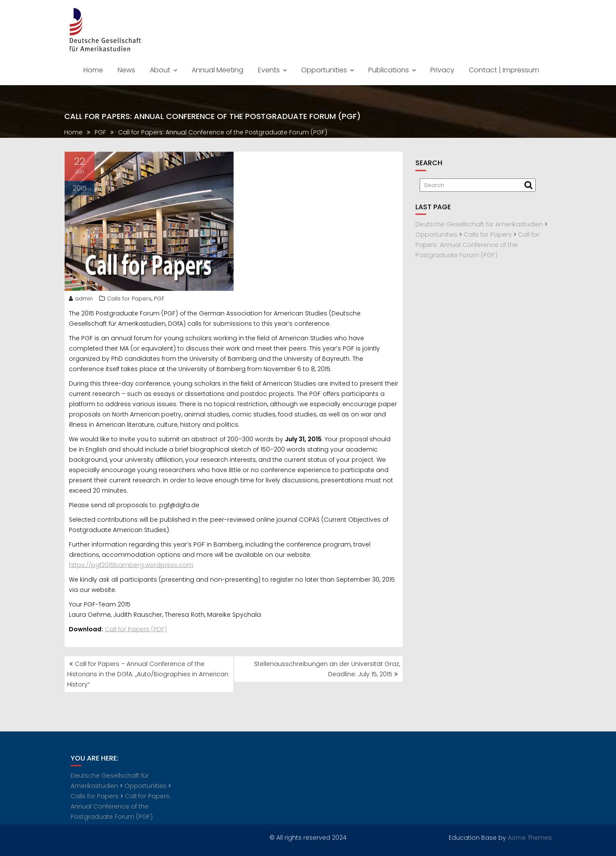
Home (93, 70)
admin (81, 302)
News (126, 70)
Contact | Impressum (504, 70)
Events (269, 70)
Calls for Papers (129, 302)
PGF (159, 302)
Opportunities (324, 70)
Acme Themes (530, 837)
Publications (389, 70)
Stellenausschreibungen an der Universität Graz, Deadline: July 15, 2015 (327, 669)
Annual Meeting (218, 70)
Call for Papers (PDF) (136, 632)
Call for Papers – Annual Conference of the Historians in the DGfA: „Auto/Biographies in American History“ (148, 674)
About (160, 70)
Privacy (442, 70)
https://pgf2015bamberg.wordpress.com (131, 568)
